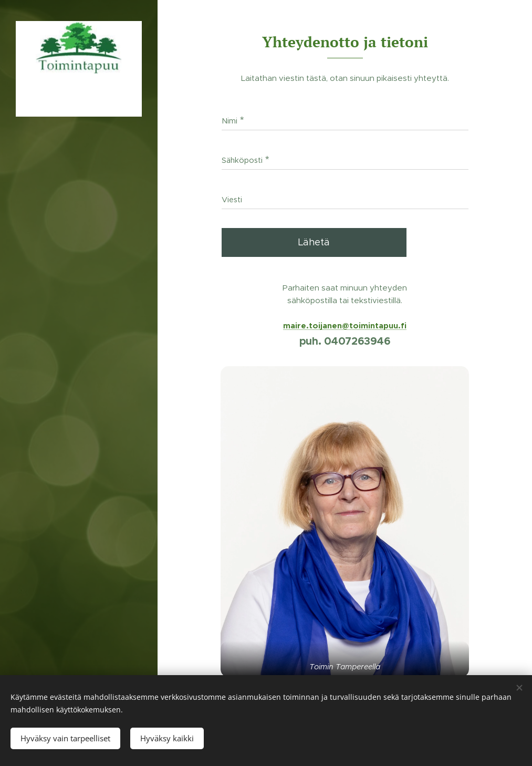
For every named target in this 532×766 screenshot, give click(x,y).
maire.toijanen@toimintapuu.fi (345, 325)
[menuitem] (79, 380)
